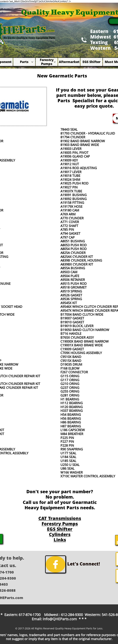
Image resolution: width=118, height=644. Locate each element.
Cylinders (60, 534)
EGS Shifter (60, 529)
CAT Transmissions (60, 518)
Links (60, 540)
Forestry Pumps (60, 524)
